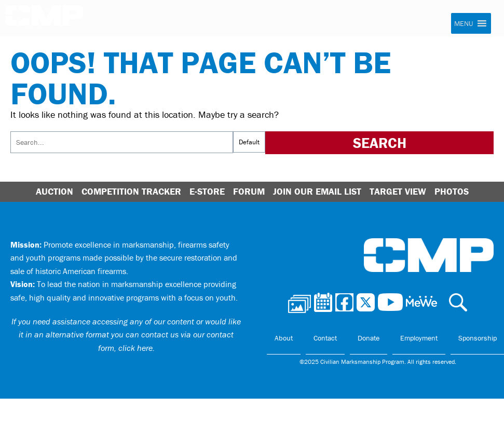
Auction (55, 191)
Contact (325, 338)
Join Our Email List (317, 191)
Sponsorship (478, 338)
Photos (452, 191)
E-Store (207, 191)
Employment (419, 338)
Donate (369, 338)
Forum (249, 191)
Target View (398, 191)
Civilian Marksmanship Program (44, 19)
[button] (464, 23)
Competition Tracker (131, 191)
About (284, 338)
